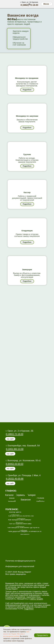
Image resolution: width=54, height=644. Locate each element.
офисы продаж (36, 599)
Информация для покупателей (20, 566)
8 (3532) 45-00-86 (15, 479)
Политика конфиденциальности (20, 561)
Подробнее (29, 609)
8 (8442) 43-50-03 (15, 464)
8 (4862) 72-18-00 (15, 434)
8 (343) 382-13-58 (15, 449)
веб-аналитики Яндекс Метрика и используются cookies (16, 634)
